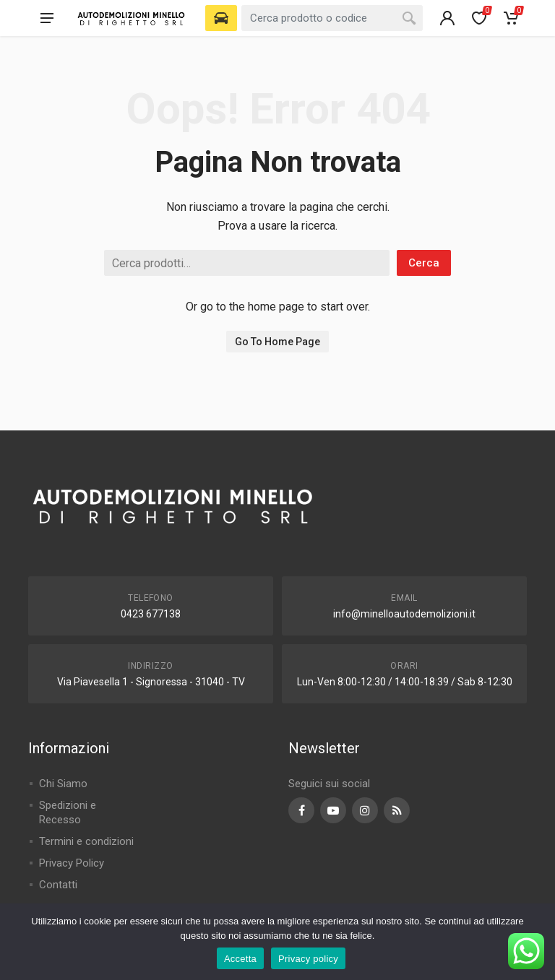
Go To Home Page (277, 342)
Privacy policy (308, 959)
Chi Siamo (63, 784)
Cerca (424, 263)
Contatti (58, 885)
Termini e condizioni (86, 841)
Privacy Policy (72, 863)
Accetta (240, 959)
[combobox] (332, 18)
